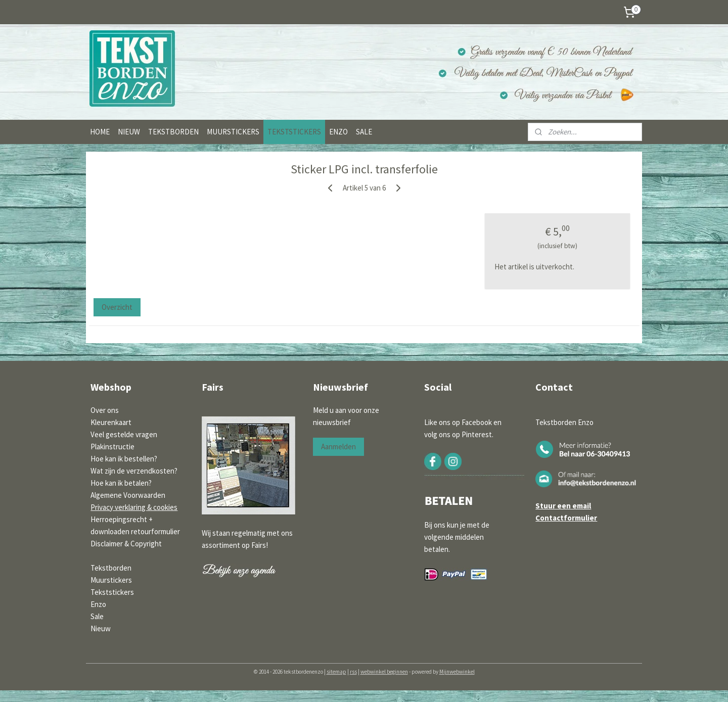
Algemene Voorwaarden (128, 495)
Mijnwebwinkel (457, 672)
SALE (364, 132)
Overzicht (117, 307)
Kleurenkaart (111, 422)
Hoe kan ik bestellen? (124, 459)
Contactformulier (566, 518)
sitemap (336, 672)
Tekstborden (111, 568)
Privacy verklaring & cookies (134, 507)
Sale (97, 616)
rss (353, 672)
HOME (100, 132)
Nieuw (101, 628)
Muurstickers (111, 580)
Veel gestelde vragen (124, 434)
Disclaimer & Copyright (126, 544)
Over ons (105, 410)
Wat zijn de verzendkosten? (134, 471)
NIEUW (129, 132)
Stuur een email (563, 506)
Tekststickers (112, 592)
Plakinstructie (112, 447)
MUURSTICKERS (233, 132)
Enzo (98, 604)
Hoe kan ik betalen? (121, 483)
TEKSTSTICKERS (294, 132)
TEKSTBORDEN (173, 132)
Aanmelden (338, 447)
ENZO (338, 132)
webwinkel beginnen (384, 672)
